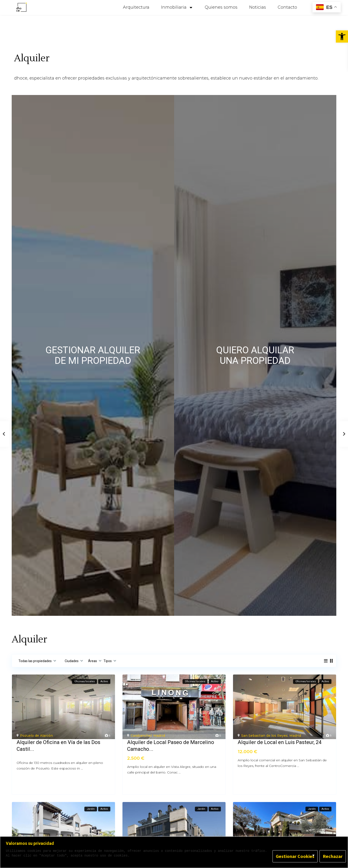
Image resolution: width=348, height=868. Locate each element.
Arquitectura (136, 7)
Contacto (287, 7)
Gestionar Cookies (295, 856)
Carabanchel (141, 736)
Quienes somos (221, 7)
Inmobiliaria (177, 7)
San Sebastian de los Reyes (264, 736)
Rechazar (333, 856)
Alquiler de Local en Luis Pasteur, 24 (280, 742)
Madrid (159, 736)
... (82, 768)
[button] (342, 36)
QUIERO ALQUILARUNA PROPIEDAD (255, 355)
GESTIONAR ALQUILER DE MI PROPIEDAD (93, 355)
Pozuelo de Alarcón (36, 736)
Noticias (258, 7)
